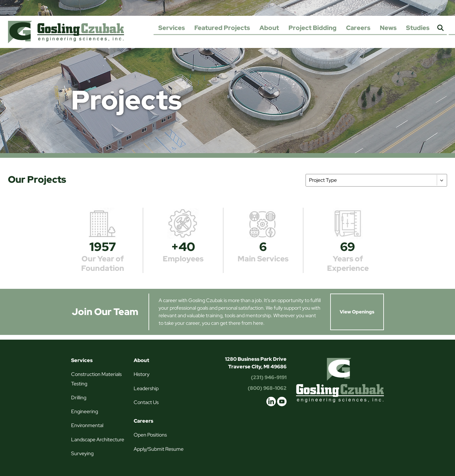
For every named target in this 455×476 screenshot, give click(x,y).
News (388, 28)
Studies (418, 28)
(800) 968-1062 (267, 388)
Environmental (87, 425)
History (142, 374)
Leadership (146, 388)
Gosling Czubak (66, 32)
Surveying (82, 453)
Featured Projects (222, 28)
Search (440, 28)
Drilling (79, 398)
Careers (358, 28)
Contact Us (146, 402)
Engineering (85, 411)
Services (172, 28)
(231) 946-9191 (269, 377)
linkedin (271, 402)
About (269, 28)
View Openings (357, 312)
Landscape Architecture (98, 440)
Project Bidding (312, 28)
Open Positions (150, 435)
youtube (282, 402)
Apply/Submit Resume (159, 449)
